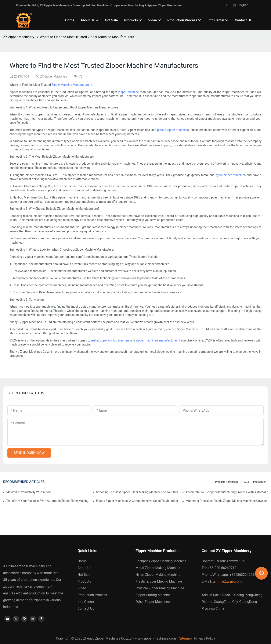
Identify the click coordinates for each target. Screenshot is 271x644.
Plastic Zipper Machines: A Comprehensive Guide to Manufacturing (137, 501)
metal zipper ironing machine (110, 340)
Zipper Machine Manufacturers (72, 85)
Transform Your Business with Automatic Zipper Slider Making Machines (47, 501)
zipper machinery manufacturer (156, 340)
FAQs (246, 482)
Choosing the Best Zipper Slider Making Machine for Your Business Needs (137, 492)
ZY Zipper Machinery (19, 37)
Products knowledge (227, 482)
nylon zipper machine (230, 175)
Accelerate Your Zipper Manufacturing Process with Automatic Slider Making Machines (227, 492)
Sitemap (185, 638)
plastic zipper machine (172, 130)
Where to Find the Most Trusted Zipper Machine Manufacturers (87, 37)
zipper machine (129, 92)
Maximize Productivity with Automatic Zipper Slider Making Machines (28, 492)
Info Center (259, 482)
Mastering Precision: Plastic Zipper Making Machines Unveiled (227, 501)
